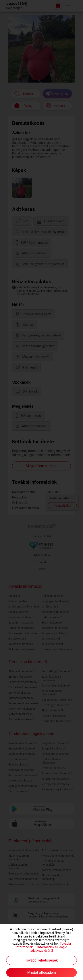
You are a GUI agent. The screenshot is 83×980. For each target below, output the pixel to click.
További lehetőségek (41, 960)
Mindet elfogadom (41, 973)
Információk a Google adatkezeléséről (49, 949)
